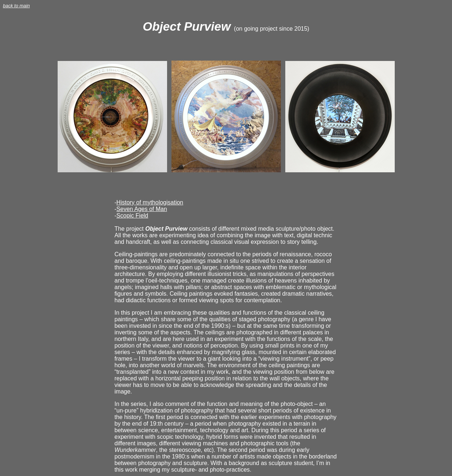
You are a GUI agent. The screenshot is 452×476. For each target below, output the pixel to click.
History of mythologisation (150, 202)
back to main (16, 6)
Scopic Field (132, 216)
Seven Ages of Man (142, 209)
